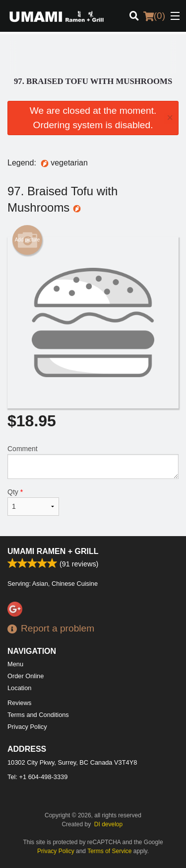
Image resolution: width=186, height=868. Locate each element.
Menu (15, 664)
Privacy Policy (27, 727)
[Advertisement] (93, 54)
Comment (93, 462)
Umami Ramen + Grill (53, 551)
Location (19, 688)
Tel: (37, 777)
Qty (33, 502)
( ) (154, 16)
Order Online (26, 676)
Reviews (19, 703)
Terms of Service (109, 851)
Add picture (28, 240)
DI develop (108, 824)
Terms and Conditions (38, 715)
